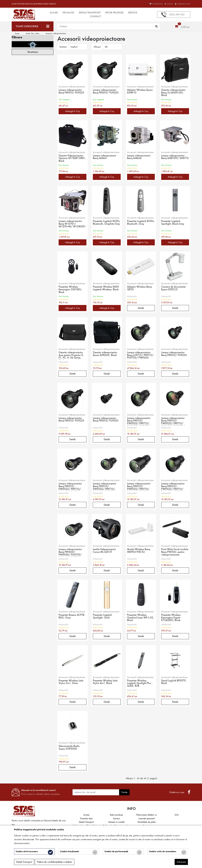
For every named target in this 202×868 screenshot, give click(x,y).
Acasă (54, 13)
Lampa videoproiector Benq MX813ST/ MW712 (173, 158)
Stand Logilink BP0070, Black (174, 682)
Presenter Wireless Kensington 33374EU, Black (71, 290)
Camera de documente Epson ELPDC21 (174, 288)
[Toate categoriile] (33, 26)
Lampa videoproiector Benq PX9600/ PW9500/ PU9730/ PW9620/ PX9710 (71, 552)
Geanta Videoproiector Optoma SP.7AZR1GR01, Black (71, 158)
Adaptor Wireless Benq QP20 (140, 288)
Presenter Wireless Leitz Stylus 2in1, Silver (72, 682)
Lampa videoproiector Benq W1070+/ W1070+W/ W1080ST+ (71, 224)
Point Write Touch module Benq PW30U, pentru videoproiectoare (175, 552)
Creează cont (183, 4)
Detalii (141, 308)
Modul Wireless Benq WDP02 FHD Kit (139, 551)
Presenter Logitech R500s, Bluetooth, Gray (140, 223)
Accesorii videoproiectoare (56, 33)
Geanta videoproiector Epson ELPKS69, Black (105, 354)
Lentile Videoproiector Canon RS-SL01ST (105, 551)
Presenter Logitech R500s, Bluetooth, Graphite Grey (103, 224)
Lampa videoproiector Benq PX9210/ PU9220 (72, 92)
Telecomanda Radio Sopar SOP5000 (69, 748)
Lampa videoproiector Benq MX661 (105, 157)
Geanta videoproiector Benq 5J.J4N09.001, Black (174, 93)
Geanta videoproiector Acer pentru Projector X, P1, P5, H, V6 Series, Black (72, 355)
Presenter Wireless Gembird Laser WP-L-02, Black (139, 618)
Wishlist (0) (156, 4)
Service (133, 13)
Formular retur (86, 818)
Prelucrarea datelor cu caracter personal (147, 817)
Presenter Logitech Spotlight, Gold (103, 617)
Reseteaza (33, 156)
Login (169, 4)
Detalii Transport (90, 13)
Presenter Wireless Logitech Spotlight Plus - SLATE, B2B (140, 683)
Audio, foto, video (32, 33)
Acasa (17, 33)
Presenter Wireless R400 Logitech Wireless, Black (106, 288)
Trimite (124, 792)
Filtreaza (33, 148)
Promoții (68, 13)
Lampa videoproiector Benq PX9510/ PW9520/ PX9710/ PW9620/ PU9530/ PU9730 (139, 421)
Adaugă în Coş (73, 111)
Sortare (63, 47)
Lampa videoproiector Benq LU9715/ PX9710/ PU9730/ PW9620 (141, 355)
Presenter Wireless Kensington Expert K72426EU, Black (171, 618)
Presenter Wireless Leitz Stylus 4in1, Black (106, 682)
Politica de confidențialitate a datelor (55, 862)
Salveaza (181, 862)
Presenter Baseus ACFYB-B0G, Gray (69, 617)
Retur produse (114, 13)
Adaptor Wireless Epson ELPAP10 (140, 92)
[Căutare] (156, 26)
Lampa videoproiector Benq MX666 (139, 157)
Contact (95, 16)
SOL (177, 815)
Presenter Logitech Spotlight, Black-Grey (173, 223)
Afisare (97, 47)
